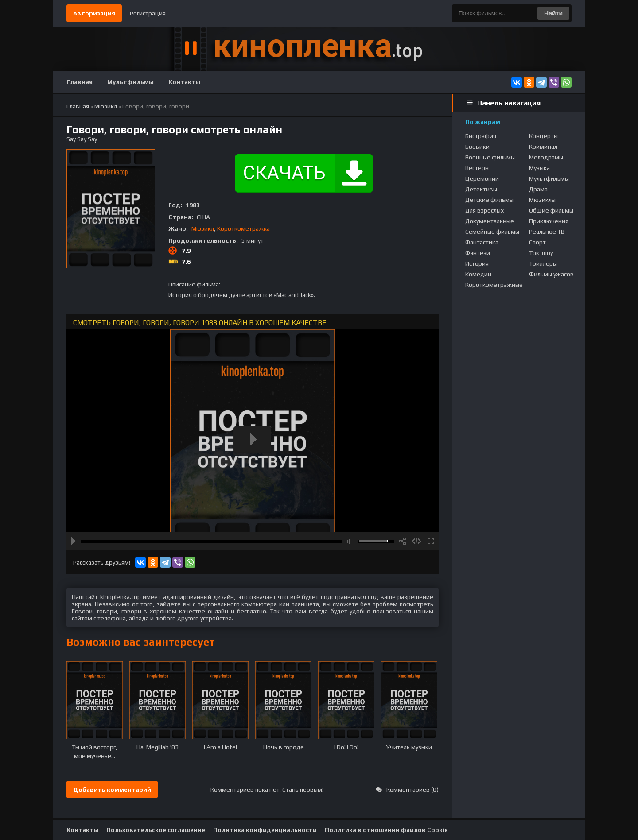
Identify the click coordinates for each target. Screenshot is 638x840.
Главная (80, 82)
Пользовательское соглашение (156, 830)
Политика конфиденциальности (265, 830)
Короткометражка (243, 228)
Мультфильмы (130, 82)
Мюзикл (203, 228)
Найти (553, 13)
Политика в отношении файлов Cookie (386, 830)
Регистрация (148, 13)
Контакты (184, 82)
